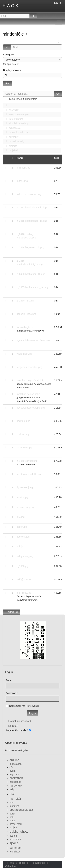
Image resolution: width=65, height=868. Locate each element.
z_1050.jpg (23, 566)
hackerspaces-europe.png (31, 408)
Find (8, 83)
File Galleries (15, 99)
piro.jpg (21, 517)
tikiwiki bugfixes (25, 327)
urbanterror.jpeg (25, 507)
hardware (16, 786)
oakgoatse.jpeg (25, 556)
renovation (15, 839)
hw (12, 794)
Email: (9, 680)
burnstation (16, 764)
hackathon (16, 778)
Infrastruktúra (13, 119)
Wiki (10, 863)
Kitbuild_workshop (16, 123)
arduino (14, 760)
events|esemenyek (16, 114)
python (13, 836)
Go (58, 94)
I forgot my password (20, 721)
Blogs (20, 863)
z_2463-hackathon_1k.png (31, 274)
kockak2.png (23, 421)
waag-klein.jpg (24, 354)
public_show (19, 831)
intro (12, 803)
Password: (12, 693)
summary (16, 848)
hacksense (15, 782)
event (12, 771)
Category (8, 55)
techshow (15, 852)
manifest (14, 806)
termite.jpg (22, 497)
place (12, 821)
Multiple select (11, 64)
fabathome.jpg (24, 448)
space (14, 843)
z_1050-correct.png (27, 461)
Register (13, 726)
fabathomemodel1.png (29, 474)
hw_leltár (15, 799)
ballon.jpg (22, 527)
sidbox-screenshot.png (29, 194)
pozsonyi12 (12, 137)
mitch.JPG (22, 181)
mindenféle (14, 34)
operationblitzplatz (21, 810)
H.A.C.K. (11, 6)
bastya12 (11, 110)
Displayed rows (12, 70)
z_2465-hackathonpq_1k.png (32, 287)
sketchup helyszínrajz (28, 394)
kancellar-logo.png (27, 314)
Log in (59, 3)
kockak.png (23, 434)
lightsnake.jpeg (25, 487)
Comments (11, 612)
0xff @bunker (24, 579)
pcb (12, 817)
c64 (12, 767)
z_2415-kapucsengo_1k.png (32, 221)
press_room (16, 824)
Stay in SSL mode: (16, 730)
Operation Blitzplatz (17, 132)
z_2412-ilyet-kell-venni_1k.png (33, 208)
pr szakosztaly (14, 141)
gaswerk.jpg (23, 537)
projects (10, 146)
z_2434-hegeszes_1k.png (31, 247)
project (13, 827)
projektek (11, 150)
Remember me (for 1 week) (22, 706)
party (12, 814)
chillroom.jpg (23, 168)
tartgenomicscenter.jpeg (30, 367)
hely (12, 789)
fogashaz (14, 774)
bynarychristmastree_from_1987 (34, 341)
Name (20, 158)
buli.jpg (20, 546)
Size (57, 158)
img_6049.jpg (24, 593)
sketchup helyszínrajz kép (31, 380)
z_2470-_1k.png (25, 301)
